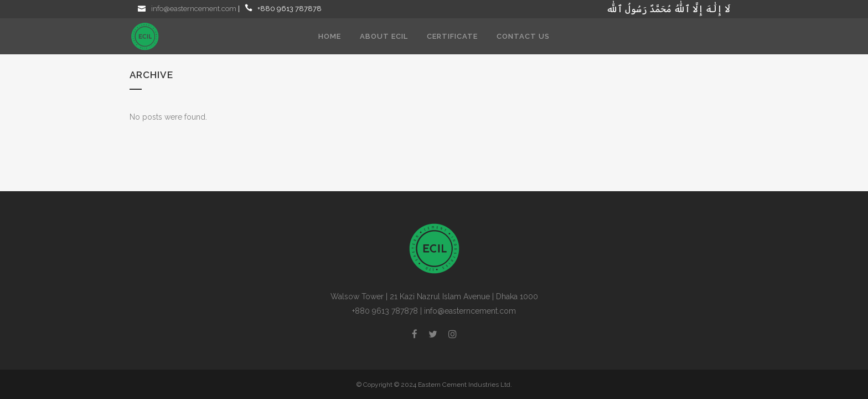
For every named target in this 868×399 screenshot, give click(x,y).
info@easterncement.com (194, 9)
